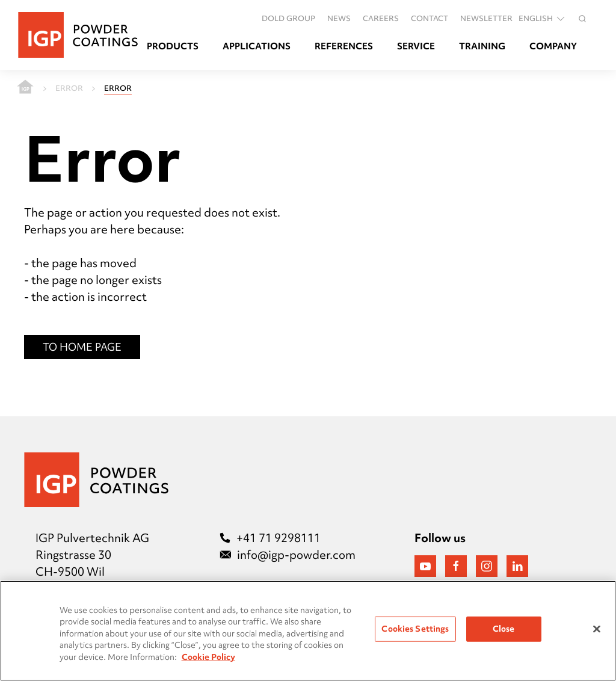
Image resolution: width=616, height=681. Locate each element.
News (339, 18)
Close (504, 629)
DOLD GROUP (288, 18)
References (344, 46)
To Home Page (82, 347)
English (543, 19)
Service (416, 46)
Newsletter (486, 18)
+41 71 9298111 (270, 538)
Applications (257, 46)
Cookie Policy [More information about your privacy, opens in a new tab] (208, 657)
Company (553, 46)
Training (482, 46)
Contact (430, 18)
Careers (381, 18)
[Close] (597, 629)
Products (173, 46)
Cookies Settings (415, 629)
